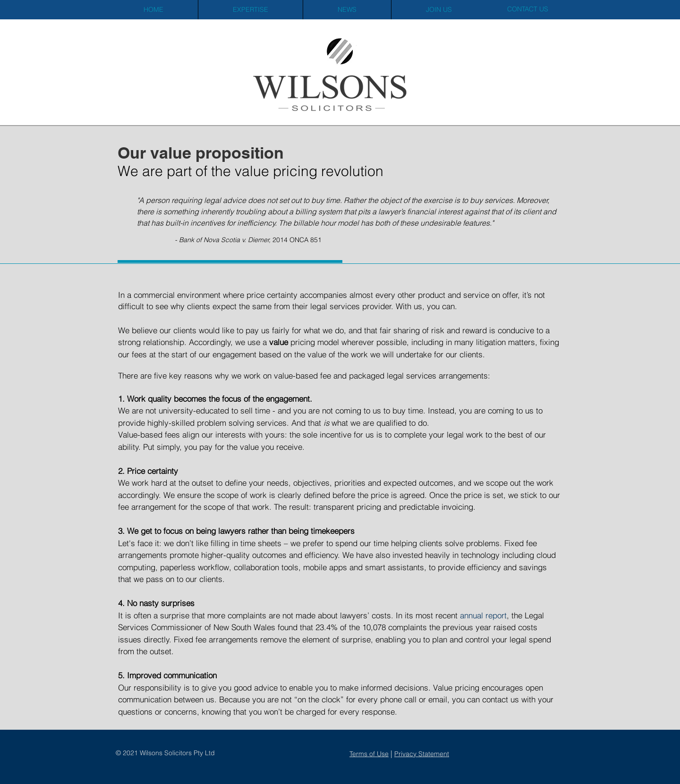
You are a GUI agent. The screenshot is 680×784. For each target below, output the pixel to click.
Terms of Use (369, 754)
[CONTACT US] (527, 9)
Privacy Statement (422, 754)
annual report (482, 615)
